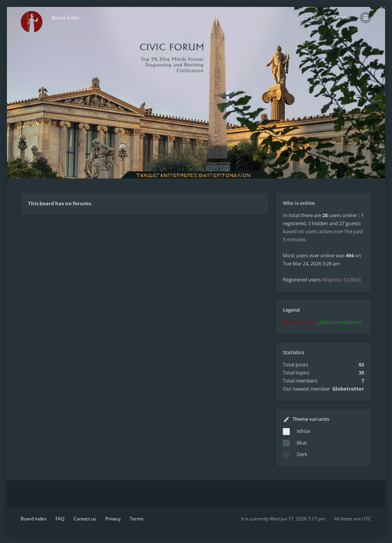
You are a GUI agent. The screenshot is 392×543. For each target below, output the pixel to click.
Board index (33, 519)
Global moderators (341, 322)
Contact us (85, 519)
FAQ (60, 519)
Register (341, 18)
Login (317, 18)
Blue (302, 443)
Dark (302, 454)
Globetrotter (348, 389)
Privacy (113, 519)
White (303, 431)
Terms (137, 519)
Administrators (300, 322)
